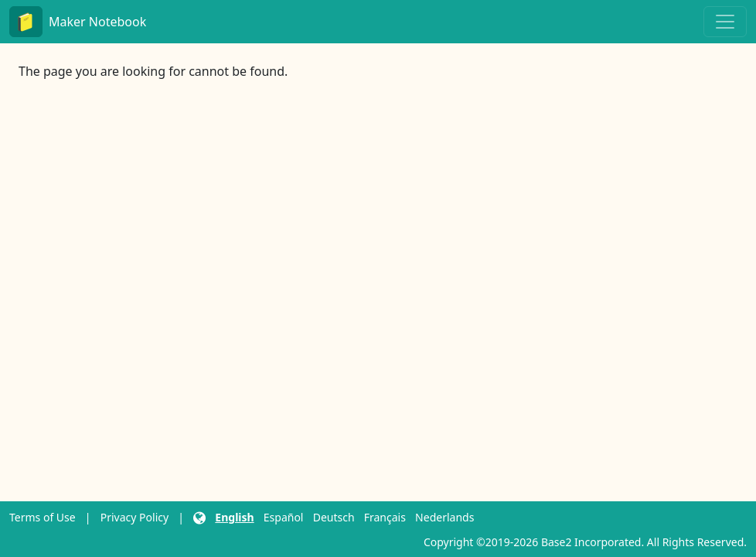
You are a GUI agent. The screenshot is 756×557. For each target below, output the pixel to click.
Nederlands (444, 517)
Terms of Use (43, 517)
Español (284, 517)
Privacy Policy (135, 517)
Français (385, 517)
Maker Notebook (78, 22)
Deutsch (334, 517)
